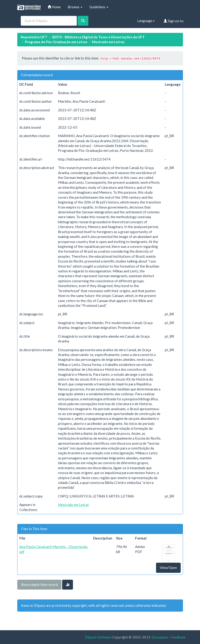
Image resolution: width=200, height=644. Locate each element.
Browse (75, 7)
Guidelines (99, 7)
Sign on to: (174, 21)
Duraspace (160, 637)
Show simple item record (39, 585)
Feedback (178, 637)
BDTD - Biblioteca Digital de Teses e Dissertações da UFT (99, 37)
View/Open (168, 568)
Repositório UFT (34, 37)
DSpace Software (98, 637)
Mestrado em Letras (108, 42)
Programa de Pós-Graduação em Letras (56, 42)
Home (54, 7)
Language (146, 21)
